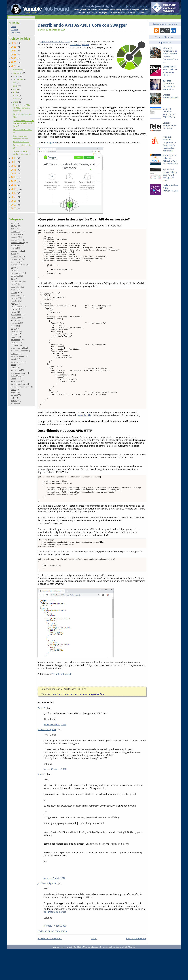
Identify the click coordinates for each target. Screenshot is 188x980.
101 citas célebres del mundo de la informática (169, 85)
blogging (14, 262)
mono (13, 326)
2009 (14, 197)
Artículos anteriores (136, 969)
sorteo (14, 365)
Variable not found (61, 705)
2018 (14, 162)
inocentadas (16, 315)
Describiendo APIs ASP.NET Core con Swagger (21, 108)
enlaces (14, 292)
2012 (14, 185)
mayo (15, 89)
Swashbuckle (84, 439)
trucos (13, 378)
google (14, 304)
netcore (14, 334)
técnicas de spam (18, 373)
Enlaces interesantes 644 (171, 96)
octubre (17, 76)
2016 (14, 170)
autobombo (16, 251)
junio (15, 86)
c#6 (12, 270)
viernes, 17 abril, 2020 (55, 957)
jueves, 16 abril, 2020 (55, 909)
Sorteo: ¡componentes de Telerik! (170, 126)
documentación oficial (55, 943)
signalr (14, 359)
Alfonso (41, 805)
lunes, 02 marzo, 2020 (55, 755)
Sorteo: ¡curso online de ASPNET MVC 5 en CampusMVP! (170, 159)
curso (13, 284)
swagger (92, 725)
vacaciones (15, 381)
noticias (14, 337)
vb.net (13, 390)
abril (15, 92)
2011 (14, 189)
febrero (16, 99)
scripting (14, 353)
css (12, 279)
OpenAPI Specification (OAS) (55, 42)
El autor (131, 6)
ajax (13, 229)
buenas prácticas (18, 265)
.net (12, 223)
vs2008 (14, 395)
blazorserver (16, 256)
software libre (17, 362)
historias (14, 309)
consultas (15, 276)
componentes (17, 273)
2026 (14, 43)
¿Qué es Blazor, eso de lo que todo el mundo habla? (23, 123)
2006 (14, 208)
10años (14, 226)
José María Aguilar (47, 760)
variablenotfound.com (20, 387)
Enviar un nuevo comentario (52, 962)
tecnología (15, 376)
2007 (14, 205)
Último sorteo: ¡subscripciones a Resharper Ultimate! (170, 71)
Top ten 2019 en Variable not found (22, 153)
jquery (13, 320)
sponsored (15, 370)
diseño (14, 290)
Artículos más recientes (50, 969)
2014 (14, 177)
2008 (14, 201)
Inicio (122, 6)
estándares (15, 295)
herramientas (16, 306)
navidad (14, 331)
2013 (14, 181)
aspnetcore (16, 240)
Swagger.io (51, 143)
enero (16, 102)
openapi (83, 725)
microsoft (15, 323)
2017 (14, 166)
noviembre (18, 73)
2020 (14, 66)
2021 (14, 62)
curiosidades (16, 281)
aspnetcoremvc (17, 243)
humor (14, 312)
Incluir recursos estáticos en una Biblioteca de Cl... (21, 139)
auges (13, 248)
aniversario (15, 231)
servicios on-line (18, 356)
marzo (16, 96)
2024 (14, 51)
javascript (15, 317)
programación (17, 348)
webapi (14, 401)
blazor (13, 254)
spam (13, 367)
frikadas (14, 301)
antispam (15, 234)
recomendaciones (18, 351)
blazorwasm (16, 259)
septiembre (18, 79)
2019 (14, 158)
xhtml (13, 403)
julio (15, 83)
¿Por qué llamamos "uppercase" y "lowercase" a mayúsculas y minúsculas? (169, 144)
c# (12, 268)
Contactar (143, 6)
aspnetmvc (15, 245)
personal (15, 345)
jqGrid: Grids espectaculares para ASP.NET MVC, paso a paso (170, 175)
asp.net (14, 237)
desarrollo (15, 287)
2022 (14, 58)
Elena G (41, 739)
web (13, 398)
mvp (13, 329)
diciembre (18, 70)
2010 (14, 193)
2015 (14, 173)
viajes (13, 392)
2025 (14, 47)
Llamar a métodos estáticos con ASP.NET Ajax (169, 113)
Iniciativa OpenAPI (79, 44)
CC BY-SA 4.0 (129, 978)
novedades (15, 340)
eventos (14, 298)
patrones (15, 342)
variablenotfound (18, 384)
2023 (14, 55)
